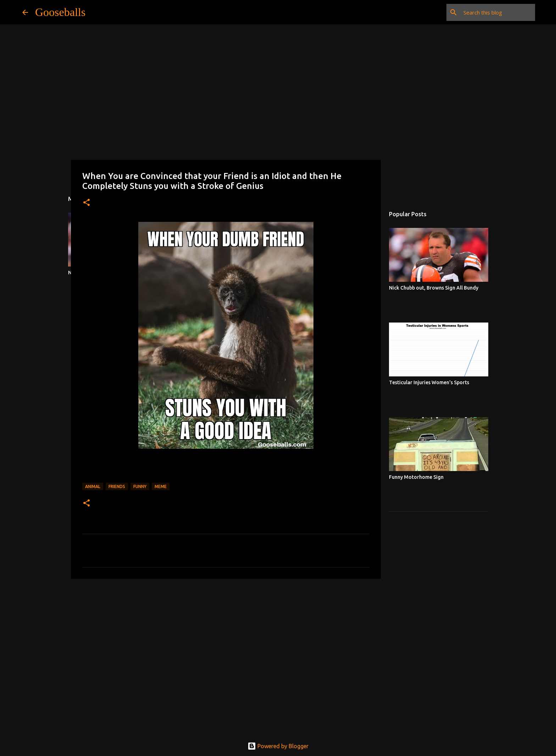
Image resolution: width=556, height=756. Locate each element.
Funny (140, 486)
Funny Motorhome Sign (416, 477)
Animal (93, 486)
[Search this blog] (498, 12)
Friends (117, 486)
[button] (87, 203)
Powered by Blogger (278, 746)
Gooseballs (60, 12)
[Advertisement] (226, 639)
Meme (161, 486)
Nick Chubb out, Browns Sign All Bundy (434, 288)
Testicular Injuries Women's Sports (429, 382)
